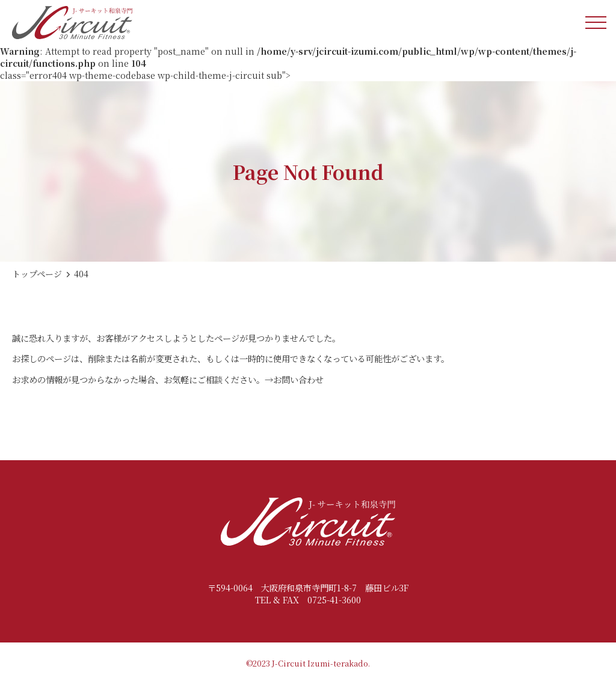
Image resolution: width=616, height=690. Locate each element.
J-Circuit (289, 663)
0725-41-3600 (334, 600)
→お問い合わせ (294, 380)
